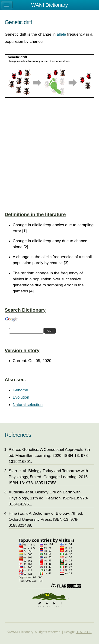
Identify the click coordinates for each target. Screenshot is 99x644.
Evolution (21, 397)
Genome (20, 390)
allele (61, 34)
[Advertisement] (49, 154)
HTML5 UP (84, 632)
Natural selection (28, 405)
